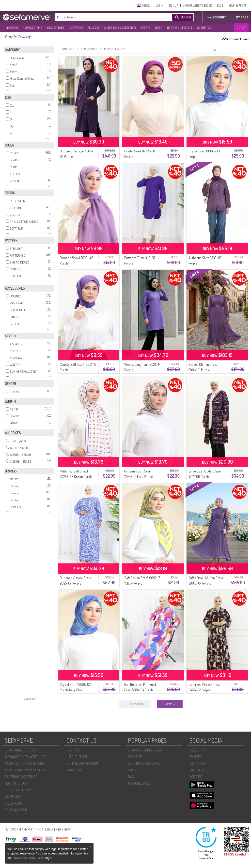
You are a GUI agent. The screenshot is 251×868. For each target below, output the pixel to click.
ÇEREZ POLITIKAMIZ (18, 790)
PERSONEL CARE (139, 783)
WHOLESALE (75, 770)
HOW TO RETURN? (17, 783)
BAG (131, 777)
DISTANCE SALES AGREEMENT (25, 757)
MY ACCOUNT (217, 17)
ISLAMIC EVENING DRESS (145, 750)
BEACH (158, 28)
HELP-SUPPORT (237, 6)
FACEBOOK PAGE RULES (21, 777)
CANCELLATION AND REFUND (24, 763)
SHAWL (133, 770)
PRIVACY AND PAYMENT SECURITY (28, 770)
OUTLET (241, 28)
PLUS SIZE (94, 28)
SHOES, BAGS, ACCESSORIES (120, 28)
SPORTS (145, 28)
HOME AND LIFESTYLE (180, 28)
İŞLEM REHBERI (15, 803)
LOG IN (159, 6)
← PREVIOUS (135, 704)
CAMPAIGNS (13, 797)
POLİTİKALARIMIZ (16, 810)
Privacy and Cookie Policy (29, 858)
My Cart (242, 17)
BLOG (220, 6)
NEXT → (170, 704)
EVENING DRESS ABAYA (144, 763)
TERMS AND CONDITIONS (22, 750)
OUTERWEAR (76, 28)
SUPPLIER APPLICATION (82, 763)
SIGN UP (173, 6)
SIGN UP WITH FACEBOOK (197, 6)
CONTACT (73, 750)
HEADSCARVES (55, 28)
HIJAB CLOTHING (33, 28)
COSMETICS (204, 28)
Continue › (30, 699)
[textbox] (109, 17)
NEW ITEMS (12, 28)
